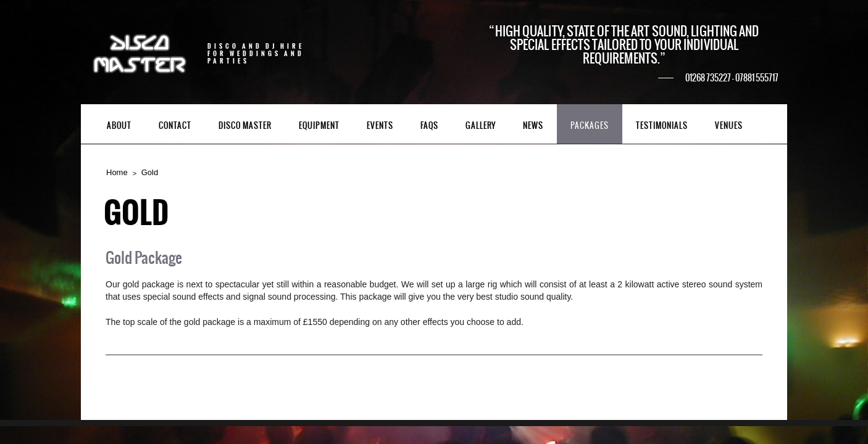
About (119, 125)
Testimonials (662, 125)
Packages (590, 125)
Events (380, 125)
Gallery (481, 125)
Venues (729, 125)
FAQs (429, 125)
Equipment (319, 125)
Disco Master (245, 125)
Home (117, 172)
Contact (175, 125)
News (533, 125)
